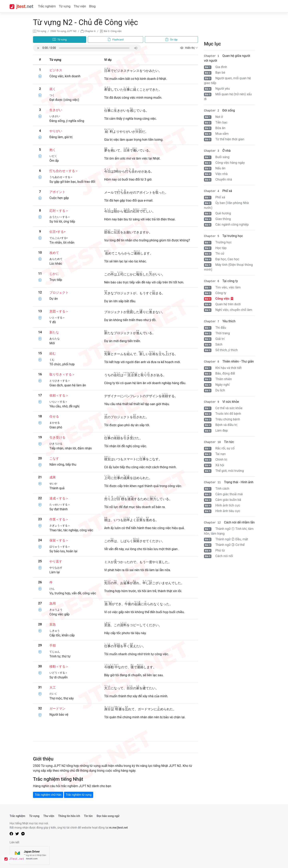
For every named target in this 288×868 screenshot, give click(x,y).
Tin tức (88, 816)
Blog (92, 6)
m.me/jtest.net (118, 828)
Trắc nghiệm (47, 6)
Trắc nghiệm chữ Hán (48, 795)
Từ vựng (65, 6)
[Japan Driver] (30, 855)
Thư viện (80, 6)
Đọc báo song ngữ (108, 816)
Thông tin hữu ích (69, 816)
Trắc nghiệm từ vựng (79, 795)
